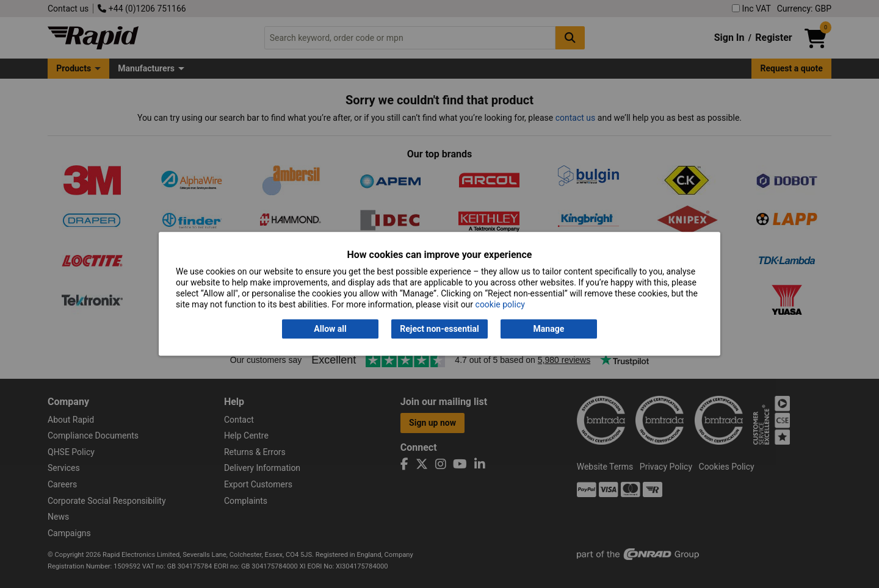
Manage (549, 329)
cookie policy (500, 305)
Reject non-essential (439, 329)
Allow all (330, 329)
